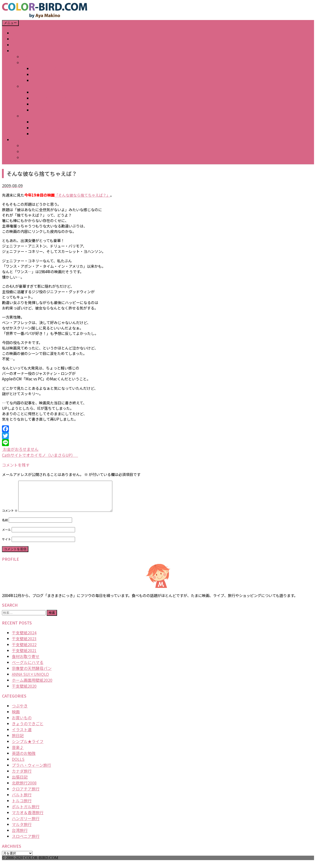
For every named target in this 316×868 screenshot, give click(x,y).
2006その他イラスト (50, 134)
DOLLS (18, 765)
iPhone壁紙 (32, 145)
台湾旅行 (20, 836)
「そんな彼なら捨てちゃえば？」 (82, 195)
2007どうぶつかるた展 (52, 98)
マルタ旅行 (22, 830)
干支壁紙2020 (24, 692)
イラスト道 (22, 735)
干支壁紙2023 (24, 644)
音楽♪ (18, 753)
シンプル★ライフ (28, 747)
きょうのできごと (28, 729)
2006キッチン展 (46, 122)
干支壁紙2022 (24, 650)
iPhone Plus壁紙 (37, 157)
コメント (10, 517)
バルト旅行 (22, 801)
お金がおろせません (20, 449)
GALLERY (20, 51)
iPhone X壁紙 (34, 151)
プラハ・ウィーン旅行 (31, 771)
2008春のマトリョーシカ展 (56, 80)
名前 (5, 526)
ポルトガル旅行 (26, 812)
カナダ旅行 (22, 777)
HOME (18, 33)
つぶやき (20, 712)
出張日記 (20, 783)
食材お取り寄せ (26, 662)
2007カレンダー (46, 92)
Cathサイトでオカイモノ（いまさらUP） (40, 455)
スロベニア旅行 (26, 842)
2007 (26, 86)
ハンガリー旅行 (26, 824)
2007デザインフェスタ (52, 104)
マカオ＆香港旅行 (28, 818)
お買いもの (22, 723)
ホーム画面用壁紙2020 (32, 686)
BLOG (17, 45)
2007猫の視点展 (46, 110)
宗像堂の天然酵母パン (32, 674)
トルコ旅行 (22, 806)
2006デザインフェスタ (52, 128)
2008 (26, 62)
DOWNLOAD (23, 140)
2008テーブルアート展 (52, 74)
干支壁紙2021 (24, 656)
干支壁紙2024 (24, 639)
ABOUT (19, 39)
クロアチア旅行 (26, 795)
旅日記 (18, 741)
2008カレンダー (46, 68)
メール (6, 536)
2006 (26, 116)
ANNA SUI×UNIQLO (30, 680)
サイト (6, 545)
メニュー (10, 23)
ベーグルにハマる (28, 668)
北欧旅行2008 (24, 789)
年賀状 (28, 57)
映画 (16, 718)
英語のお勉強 (24, 759)
